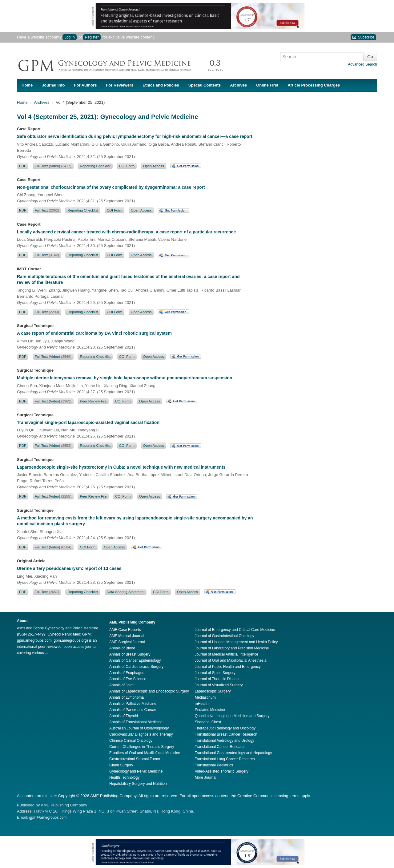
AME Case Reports (125, 630)
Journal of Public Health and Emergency (228, 667)
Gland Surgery (121, 765)
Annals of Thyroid (124, 716)
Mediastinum (205, 697)
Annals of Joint (121, 685)
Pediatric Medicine (210, 710)
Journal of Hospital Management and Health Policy (236, 642)
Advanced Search (362, 64)
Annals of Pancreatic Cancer (133, 710)
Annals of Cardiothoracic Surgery (136, 667)
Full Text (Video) (53, 166)
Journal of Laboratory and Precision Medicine (232, 648)
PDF (23, 166)
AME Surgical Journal (127, 642)
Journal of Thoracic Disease (218, 679)
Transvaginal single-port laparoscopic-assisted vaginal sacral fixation (88, 422)
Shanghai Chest (208, 722)
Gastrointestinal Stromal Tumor (135, 759)
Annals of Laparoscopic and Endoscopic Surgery (149, 691)
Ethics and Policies (161, 85)
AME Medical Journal (127, 636)
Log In (69, 37)
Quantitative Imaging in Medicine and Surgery (232, 716)
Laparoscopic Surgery (213, 691)
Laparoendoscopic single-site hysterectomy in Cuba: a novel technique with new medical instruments (121, 467)
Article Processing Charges (314, 85)
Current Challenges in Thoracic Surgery (142, 747)
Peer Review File (93, 401)
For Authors (86, 85)
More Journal (206, 777)
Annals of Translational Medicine (136, 722)
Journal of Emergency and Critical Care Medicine (235, 630)
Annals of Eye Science (128, 679)
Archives (238, 85)
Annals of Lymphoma (127, 697)
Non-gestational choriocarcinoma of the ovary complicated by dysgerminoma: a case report (111, 187)
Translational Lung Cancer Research (225, 759)
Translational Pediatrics (214, 765)
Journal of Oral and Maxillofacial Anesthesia (231, 660)
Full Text (47, 210)
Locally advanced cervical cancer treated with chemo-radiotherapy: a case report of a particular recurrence (126, 232)
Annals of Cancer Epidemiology (135, 660)
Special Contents (205, 85)
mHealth (202, 704)
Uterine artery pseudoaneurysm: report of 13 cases (69, 568)
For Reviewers (120, 85)
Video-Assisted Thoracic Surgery (222, 771)
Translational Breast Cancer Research (226, 734)
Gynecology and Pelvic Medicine (136, 771)
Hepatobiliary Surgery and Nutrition (138, 784)
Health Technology (125, 777)
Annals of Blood (122, 648)
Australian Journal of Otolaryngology (139, 728)
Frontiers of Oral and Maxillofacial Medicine (145, 753)
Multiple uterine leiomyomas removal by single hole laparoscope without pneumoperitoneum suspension (125, 378)
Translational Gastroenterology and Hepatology (233, 753)
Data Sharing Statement (126, 592)
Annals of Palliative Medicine (133, 704)
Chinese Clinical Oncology (131, 741)
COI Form (127, 166)
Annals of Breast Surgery (130, 654)
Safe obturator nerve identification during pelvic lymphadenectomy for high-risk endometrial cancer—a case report (135, 136)
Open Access (154, 166)
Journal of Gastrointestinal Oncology (225, 636)
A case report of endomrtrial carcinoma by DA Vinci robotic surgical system (94, 333)
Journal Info (53, 85)
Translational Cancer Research (220, 747)
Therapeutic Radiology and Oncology (225, 728)
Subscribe (363, 37)
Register (92, 37)
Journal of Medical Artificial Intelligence (227, 654)
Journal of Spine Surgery (215, 673)
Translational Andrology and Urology (225, 741)
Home (27, 85)
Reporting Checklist (95, 166)
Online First (267, 85)
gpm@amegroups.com (48, 818)
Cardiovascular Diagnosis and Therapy (141, 734)
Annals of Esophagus (127, 673)
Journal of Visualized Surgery (219, 685)
